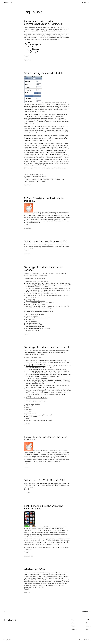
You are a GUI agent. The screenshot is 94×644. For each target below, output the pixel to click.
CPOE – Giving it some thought (34, 369)
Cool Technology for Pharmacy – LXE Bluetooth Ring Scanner (43, 371)
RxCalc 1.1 (61, 451)
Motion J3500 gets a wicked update (36, 306)
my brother (38, 27)
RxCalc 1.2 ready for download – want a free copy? (44, 200)
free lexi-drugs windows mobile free (39, 328)
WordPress (88, 640)
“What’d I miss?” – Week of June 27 (35, 301)
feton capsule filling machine (37, 314)
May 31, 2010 (27, 424)
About (27, 304)
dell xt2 (31, 320)
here (28, 223)
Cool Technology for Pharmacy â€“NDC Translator (40, 303)
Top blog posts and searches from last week (47, 347)
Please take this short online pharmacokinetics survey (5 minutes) (43, 23)
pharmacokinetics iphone (36, 327)
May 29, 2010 (27, 467)
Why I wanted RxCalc (35, 569)
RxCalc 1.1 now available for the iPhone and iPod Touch (41, 375)
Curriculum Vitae (30, 299)
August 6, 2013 (27, 185)
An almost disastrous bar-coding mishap (37, 281)
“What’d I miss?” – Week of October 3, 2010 (46, 241)
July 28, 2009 (27, 593)
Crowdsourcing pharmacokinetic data (44, 73)
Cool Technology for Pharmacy (34, 283)
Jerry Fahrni (8, 2)
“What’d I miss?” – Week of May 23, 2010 (37, 378)
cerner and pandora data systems (38, 318)
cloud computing (33, 330)
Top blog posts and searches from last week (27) (44, 268)
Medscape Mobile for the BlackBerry (36, 360)
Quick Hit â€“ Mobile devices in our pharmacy (38, 295)
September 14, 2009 (29, 556)
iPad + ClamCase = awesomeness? (36, 366)
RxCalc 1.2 (36, 212)
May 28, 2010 (27, 493)
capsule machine (33, 323)
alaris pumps (32, 316)
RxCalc (60, 27)
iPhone (39, 527)
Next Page (86, 612)
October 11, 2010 (28, 228)
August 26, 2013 (28, 60)
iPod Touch (47, 527)
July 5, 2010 (27, 334)
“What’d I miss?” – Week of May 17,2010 (36, 398)
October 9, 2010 (28, 254)
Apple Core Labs (65, 216)
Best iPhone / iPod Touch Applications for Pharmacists (41, 294)
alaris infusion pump (34, 325)
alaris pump (32, 321)
